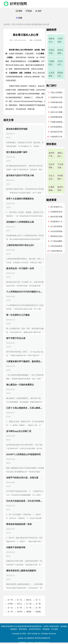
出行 (40, 11)
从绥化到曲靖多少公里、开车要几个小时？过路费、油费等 (58, 246)
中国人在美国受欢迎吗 (58, 93)
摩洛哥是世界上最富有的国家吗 (21, 571)
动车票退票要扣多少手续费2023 (58, 127)
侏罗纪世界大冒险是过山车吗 (60, 189)
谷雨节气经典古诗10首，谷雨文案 (22, 478)
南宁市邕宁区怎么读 (16, 338)
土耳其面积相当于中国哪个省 (52, 75)
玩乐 (30, 11)
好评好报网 (18, 4)
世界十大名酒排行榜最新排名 (20, 199)
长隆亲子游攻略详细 (16, 547)
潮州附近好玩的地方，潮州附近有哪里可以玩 (58, 236)
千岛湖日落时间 (60, 166)
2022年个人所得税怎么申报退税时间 (23, 454)
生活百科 (28, 24)
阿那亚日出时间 (60, 75)
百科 (20, 11)
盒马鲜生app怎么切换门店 (19, 431)
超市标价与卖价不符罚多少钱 (20, 175)
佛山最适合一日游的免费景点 (20, 385)
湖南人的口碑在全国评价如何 (60, 155)
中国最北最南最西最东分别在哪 (58, 122)
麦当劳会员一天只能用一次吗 (20, 268)
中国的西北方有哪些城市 (52, 63)
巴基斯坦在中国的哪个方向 (58, 97)
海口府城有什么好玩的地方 (58, 207)
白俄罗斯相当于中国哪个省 (52, 189)
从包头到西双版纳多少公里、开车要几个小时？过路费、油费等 (58, 231)
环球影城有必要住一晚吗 (58, 102)
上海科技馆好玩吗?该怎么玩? (20, 245)
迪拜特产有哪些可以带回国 (52, 155)
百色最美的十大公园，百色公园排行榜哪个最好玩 (58, 222)
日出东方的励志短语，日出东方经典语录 (25, 501)
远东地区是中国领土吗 (58, 132)
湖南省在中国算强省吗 (52, 40)
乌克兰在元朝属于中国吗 (60, 63)
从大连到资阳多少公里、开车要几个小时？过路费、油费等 (58, 226)
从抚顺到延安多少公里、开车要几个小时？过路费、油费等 (58, 212)
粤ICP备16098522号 (43, 638)
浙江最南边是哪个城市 (17, 152)
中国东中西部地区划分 (52, 52)
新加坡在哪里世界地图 (17, 129)
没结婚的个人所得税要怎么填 (20, 222)
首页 (14, 24)
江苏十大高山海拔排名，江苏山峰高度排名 (26, 408)
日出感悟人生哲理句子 (58, 107)
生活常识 (20, 24)
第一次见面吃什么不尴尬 (18, 315)
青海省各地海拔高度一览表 (19, 524)
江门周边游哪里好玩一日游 (58, 241)
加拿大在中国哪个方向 (58, 112)
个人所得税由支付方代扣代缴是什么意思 (25, 292)
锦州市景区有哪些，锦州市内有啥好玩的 (58, 217)
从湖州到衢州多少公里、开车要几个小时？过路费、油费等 (58, 251)
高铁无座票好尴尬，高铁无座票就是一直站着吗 (60, 52)
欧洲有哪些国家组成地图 (58, 117)
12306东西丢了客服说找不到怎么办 (60, 40)
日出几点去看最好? (52, 178)
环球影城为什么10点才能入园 (60, 178)
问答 (20, 18)
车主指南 (54, 629)
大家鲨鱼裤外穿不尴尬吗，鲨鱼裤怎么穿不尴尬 (29, 361)
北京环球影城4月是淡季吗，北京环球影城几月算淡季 (52, 166)
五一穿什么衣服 (14, 600)
